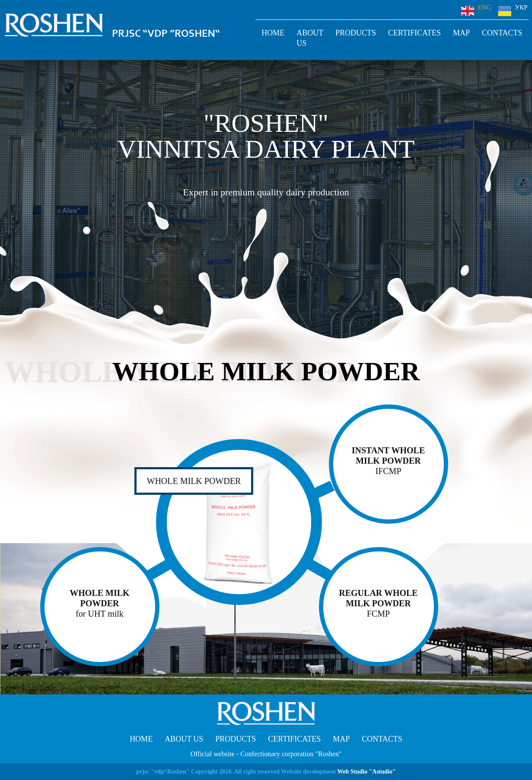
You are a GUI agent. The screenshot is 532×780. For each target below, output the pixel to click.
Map (461, 33)
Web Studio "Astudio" (366, 772)
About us (310, 38)
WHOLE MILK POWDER (100, 603)
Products (356, 33)
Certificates (414, 33)
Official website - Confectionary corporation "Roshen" (266, 754)
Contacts (502, 33)
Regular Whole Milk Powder (379, 603)
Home (273, 33)
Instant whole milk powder (389, 461)
